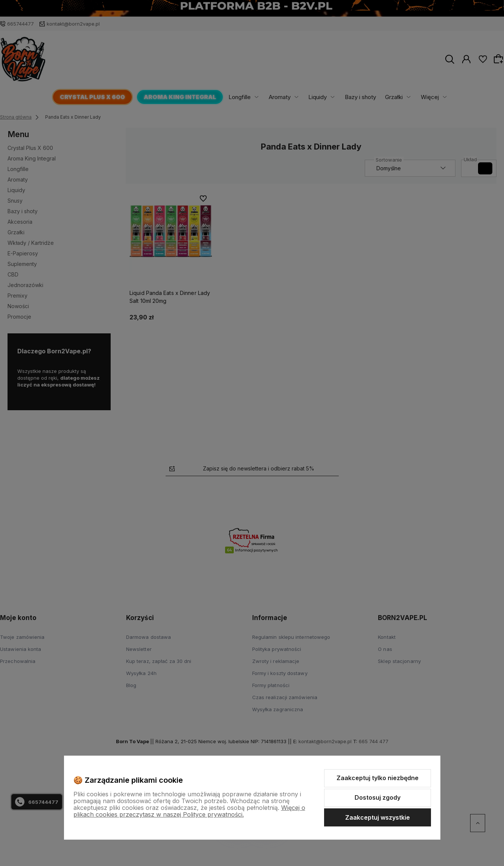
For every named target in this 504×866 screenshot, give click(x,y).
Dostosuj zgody (378, 797)
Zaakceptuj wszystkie (378, 817)
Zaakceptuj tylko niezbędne (378, 778)
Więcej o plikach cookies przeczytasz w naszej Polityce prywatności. (189, 811)
